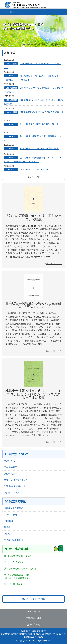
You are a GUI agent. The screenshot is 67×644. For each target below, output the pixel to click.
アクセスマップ (12, 493)
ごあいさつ (9, 461)
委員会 (7, 527)
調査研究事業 (17, 501)
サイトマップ (33, 612)
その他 (7, 534)
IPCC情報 (9, 521)
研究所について (19, 454)
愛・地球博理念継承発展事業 (18, 556)
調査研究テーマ (12, 474)
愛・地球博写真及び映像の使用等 (20, 569)
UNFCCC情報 (11, 515)
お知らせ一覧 (33, 177)
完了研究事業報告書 (14, 540)
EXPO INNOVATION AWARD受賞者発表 (39, 149)
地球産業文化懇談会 (14, 508)
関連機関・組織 (33, 618)
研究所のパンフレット (15, 486)
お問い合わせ (33, 624)
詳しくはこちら (54, 264)
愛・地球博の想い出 (14, 584)
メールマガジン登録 (33, 599)
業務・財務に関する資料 (16, 480)
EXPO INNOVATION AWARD (34, 170)
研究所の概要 (10, 467)
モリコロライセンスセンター (18, 562)
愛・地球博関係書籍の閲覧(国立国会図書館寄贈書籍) (17, 576)
